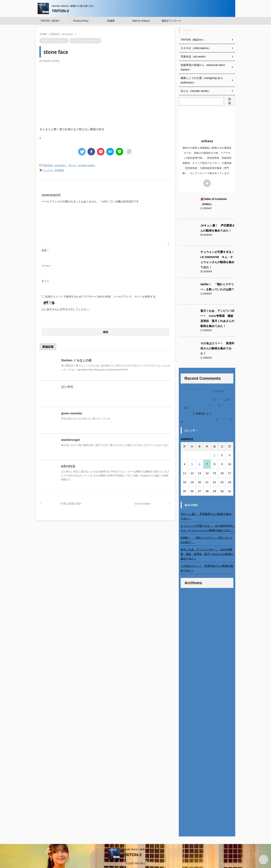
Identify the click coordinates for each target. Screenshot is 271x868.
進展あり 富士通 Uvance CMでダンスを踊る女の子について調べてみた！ (207, 389)
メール (46, 266)
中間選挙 (59, 170)
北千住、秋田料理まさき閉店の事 (199, 404)
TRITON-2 (60, 11)
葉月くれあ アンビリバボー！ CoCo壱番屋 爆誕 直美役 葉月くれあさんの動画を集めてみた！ (207, 553)
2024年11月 (188, 674)
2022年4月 (187, 814)
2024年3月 (187, 710)
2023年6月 (187, 751)
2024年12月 (188, 670)
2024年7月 (187, 692)
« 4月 (184, 497)
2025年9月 (187, 629)
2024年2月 (187, 715)
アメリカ (48, 170)
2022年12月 (188, 778)
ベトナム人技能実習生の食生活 (198, 418)
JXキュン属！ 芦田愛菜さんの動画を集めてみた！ (206, 515)
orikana (220, 399)
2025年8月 (187, 634)
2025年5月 (187, 647)
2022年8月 (187, 796)
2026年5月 (187, 593)
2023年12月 (188, 724)
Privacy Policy (81, 21)
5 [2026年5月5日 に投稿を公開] (192, 463)
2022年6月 (187, 805)
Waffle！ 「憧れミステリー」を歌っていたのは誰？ (207, 539)
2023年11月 (188, 728)
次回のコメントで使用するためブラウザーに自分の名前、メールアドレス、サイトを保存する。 (101, 297)
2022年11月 (188, 782)
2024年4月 (187, 706)
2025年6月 (187, 643)
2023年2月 (187, 769)
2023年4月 (187, 760)
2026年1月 (187, 611)
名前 (45, 250)
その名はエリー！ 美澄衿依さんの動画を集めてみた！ (207, 567)
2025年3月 (187, 656)
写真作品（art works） (55, 165)
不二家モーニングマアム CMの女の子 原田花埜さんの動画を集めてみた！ (207, 397)
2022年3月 (187, 819)
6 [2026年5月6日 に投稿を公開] (199, 463)
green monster (72, 413)
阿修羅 (111, 21)
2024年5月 (187, 701)
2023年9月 (187, 737)
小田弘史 (224, 418)
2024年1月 (187, 719)
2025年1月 (187, 665)
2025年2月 (187, 661)
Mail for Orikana (141, 21)
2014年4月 (187, 828)
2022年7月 (187, 801)
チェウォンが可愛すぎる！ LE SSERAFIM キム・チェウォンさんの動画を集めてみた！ (207, 527)
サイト (45, 281)
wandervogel (70, 440)
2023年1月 (187, 773)
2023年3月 (187, 764)
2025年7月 (187, 638)
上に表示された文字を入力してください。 (66, 309)
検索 (230, 101)
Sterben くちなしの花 (76, 360)
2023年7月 (187, 746)
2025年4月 (187, 652)
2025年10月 (188, 625)
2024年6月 (187, 697)
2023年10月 (188, 733)
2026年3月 (187, 602)
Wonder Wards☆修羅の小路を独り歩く (143, 848)
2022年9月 (187, 792)
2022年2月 (187, 823)
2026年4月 (187, 598)
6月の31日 (68, 466)
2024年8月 (187, 688)
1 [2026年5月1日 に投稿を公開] (215, 454)
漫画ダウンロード (171, 21)
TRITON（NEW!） (51, 21)
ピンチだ (67, 387)
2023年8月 (187, 742)
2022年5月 (187, 810)
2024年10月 (188, 679)
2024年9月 (187, 683)
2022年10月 (188, 787)
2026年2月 (187, 607)
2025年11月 (188, 620)
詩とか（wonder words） (82, 165)
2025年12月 (188, 616)
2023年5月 (187, 755)
